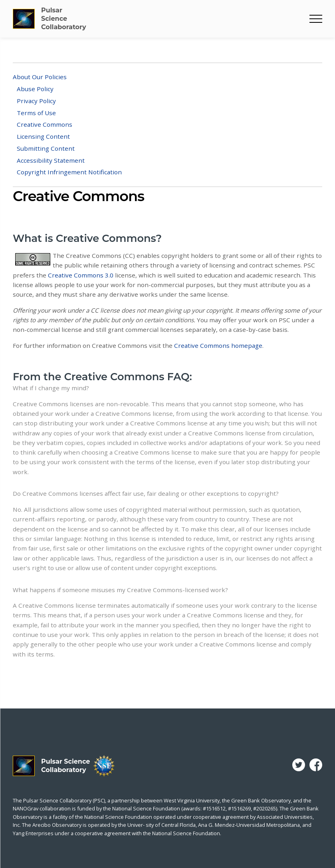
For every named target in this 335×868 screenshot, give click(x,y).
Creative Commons (45, 124)
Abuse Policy (35, 89)
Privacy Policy (36, 101)
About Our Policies (40, 77)
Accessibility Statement (51, 160)
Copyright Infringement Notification (69, 172)
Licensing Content (43, 136)
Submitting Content (46, 148)
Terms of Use (36, 113)
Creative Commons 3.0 (81, 275)
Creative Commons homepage (218, 345)
